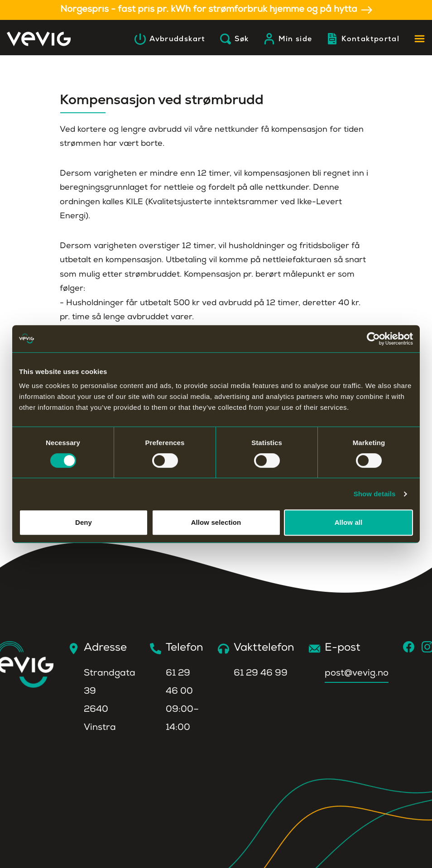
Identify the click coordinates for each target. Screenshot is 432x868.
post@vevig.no (357, 674)
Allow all (349, 522)
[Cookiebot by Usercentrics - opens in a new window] (373, 339)
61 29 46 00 (179, 683)
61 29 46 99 (261, 674)
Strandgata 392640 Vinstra (110, 701)
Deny (84, 522)
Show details (375, 494)
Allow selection (216, 522)
